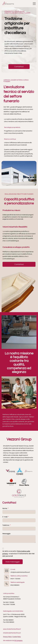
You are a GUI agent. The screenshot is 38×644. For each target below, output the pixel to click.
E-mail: (5, 517)
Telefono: (6, 525)
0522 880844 (15, 585)
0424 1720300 (15, 579)
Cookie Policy (17, 637)
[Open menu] (34, 4)
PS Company (18, 641)
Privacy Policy (7, 637)
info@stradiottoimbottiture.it (20, 572)
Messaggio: (7, 534)
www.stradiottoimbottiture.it (12, 629)
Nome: (5, 508)
